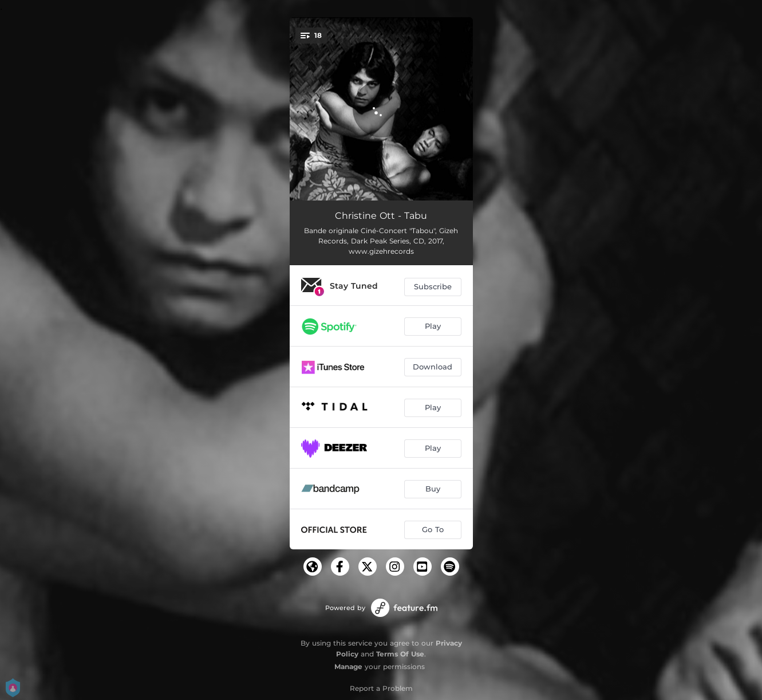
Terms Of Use (400, 654)
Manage (348, 666)
